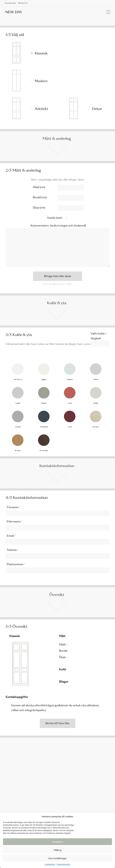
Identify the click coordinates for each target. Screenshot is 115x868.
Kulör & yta (57, 303)
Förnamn (14, 507)
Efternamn (15, 521)
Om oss (58, 801)
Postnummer (16, 564)
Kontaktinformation (57, 466)
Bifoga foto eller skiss (57, 276)
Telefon (13, 550)
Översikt (57, 595)
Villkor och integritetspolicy (70, 805)
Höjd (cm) (39, 187)
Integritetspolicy (64, 864)
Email (11, 536)
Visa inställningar (57, 858)
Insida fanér (55, 218)
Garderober (10, 3)
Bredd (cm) (40, 197)
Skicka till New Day (58, 723)
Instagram (99, 798)
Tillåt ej (57, 850)
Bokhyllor (23, 3)
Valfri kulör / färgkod (99, 336)
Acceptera (57, 842)
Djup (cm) (39, 208)
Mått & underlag (57, 139)
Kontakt (58, 798)
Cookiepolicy (50, 864)
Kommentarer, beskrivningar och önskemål (58, 226)
